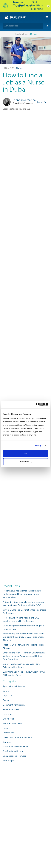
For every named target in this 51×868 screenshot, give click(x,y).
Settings (39, 445)
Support (7, 742)
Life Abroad (8, 719)
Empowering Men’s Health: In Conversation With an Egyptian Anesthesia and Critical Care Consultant (24, 656)
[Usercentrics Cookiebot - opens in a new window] (36, 405)
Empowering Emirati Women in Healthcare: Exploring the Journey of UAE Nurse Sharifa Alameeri (24, 637)
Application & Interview (14, 686)
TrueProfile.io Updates (14, 751)
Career (19, 68)
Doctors (7, 700)
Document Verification (14, 705)
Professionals (9, 733)
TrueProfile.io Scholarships (16, 747)
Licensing (7, 714)
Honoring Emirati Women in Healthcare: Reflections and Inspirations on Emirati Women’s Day (22, 594)
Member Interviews (12, 723)
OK (26, 454)
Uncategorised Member (14, 756)
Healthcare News (11, 709)
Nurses (6, 728)
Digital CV (8, 696)
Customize (26, 462)
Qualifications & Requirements (17, 737)
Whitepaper (9, 761)
